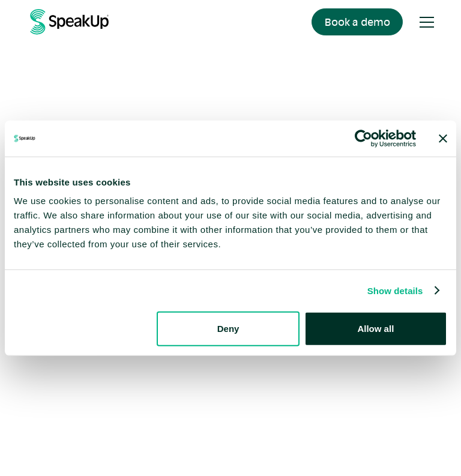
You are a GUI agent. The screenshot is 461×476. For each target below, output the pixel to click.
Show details (395, 290)
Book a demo (357, 22)
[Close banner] (443, 138)
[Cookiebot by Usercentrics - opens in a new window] (363, 138)
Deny (228, 329)
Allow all (375, 329)
